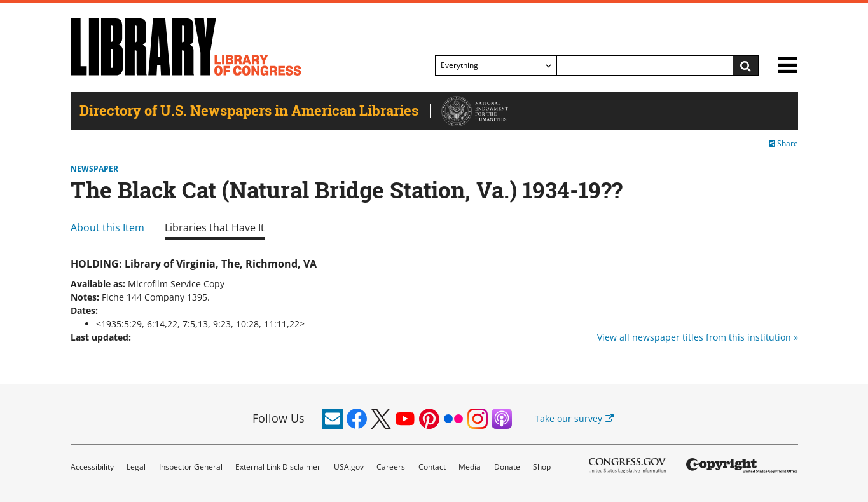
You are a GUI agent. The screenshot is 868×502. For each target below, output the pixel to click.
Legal (136, 467)
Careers (391, 467)
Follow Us (279, 418)
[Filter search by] (496, 65)
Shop (542, 467)
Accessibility (92, 467)
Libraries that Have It (215, 227)
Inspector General (191, 467)
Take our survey (574, 418)
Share (783, 143)
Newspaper (94, 169)
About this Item (107, 227)
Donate (507, 467)
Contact (432, 467)
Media (470, 467)
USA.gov (349, 467)
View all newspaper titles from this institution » (698, 337)
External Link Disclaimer (278, 467)
